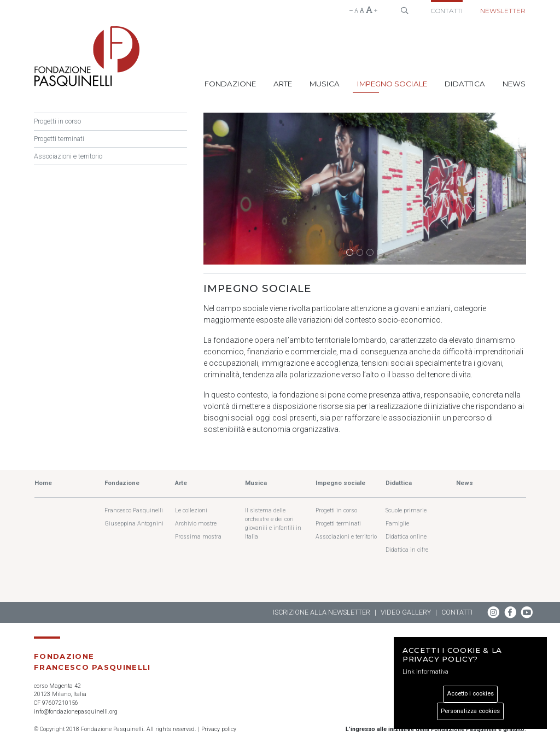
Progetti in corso (57, 121)
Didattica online (406, 537)
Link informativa (425, 672)
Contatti (447, 11)
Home (43, 483)
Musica (325, 84)
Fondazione (230, 84)
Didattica (465, 84)
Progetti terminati (59, 139)
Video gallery (406, 612)
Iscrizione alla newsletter (322, 612)
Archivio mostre (196, 524)
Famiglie (397, 524)
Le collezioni (191, 510)
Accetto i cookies (470, 694)
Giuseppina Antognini (134, 524)
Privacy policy (219, 729)
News (514, 84)
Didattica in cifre (407, 550)
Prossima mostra (198, 537)
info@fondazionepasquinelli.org (76, 712)
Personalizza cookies (470, 711)
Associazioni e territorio (68, 156)
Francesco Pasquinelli (134, 510)
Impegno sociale (392, 84)
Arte (283, 84)
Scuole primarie (406, 510)
